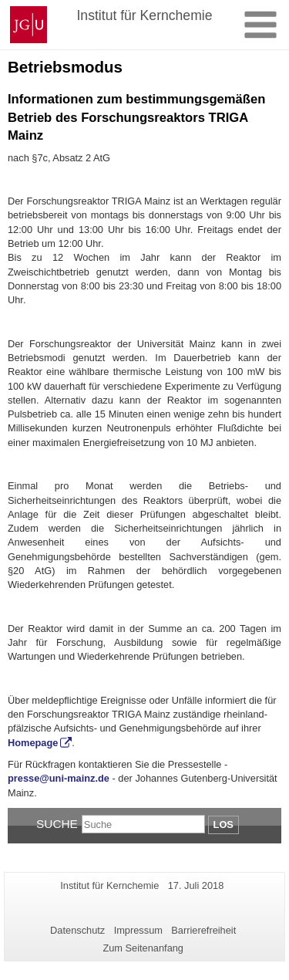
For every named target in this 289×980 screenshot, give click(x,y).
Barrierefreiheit (203, 930)
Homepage (33, 743)
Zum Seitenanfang (143, 948)
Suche (57, 824)
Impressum (138, 930)
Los (223, 825)
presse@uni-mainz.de (59, 778)
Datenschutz (77, 930)
